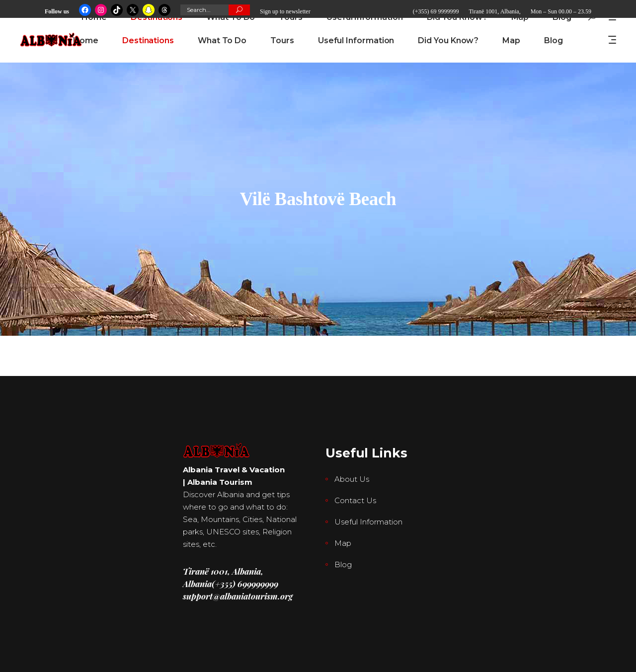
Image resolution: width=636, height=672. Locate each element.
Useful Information (368, 522)
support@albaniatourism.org (238, 596)
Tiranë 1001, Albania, (494, 11)
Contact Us (355, 500)
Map (343, 543)
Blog (343, 564)
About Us (352, 479)
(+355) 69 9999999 (436, 11)
